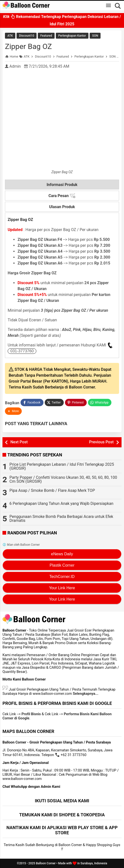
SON (95, 36)
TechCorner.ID (62, 577)
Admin (15, 66)
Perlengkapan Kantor (72, 36)
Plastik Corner (62, 565)
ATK (10, 36)
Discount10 (27, 36)
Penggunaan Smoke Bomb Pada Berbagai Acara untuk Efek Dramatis (61, 519)
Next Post (19, 442)
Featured (46, 36)
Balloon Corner (46, 863)
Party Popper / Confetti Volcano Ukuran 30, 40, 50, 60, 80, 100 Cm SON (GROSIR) (63, 479)
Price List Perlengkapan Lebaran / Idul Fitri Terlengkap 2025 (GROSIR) (62, 466)
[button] (13, 411)
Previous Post (101, 442)
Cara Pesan (62, 196)
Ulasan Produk (62, 207)
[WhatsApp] (100, 403)
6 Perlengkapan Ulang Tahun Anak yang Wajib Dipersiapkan (61, 504)
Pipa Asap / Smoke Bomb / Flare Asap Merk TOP (52, 490)
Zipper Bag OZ (28, 46)
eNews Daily (62, 554)
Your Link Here (62, 588)
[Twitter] (54, 403)
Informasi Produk (62, 185)
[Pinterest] (76, 403)
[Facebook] (32, 403)
